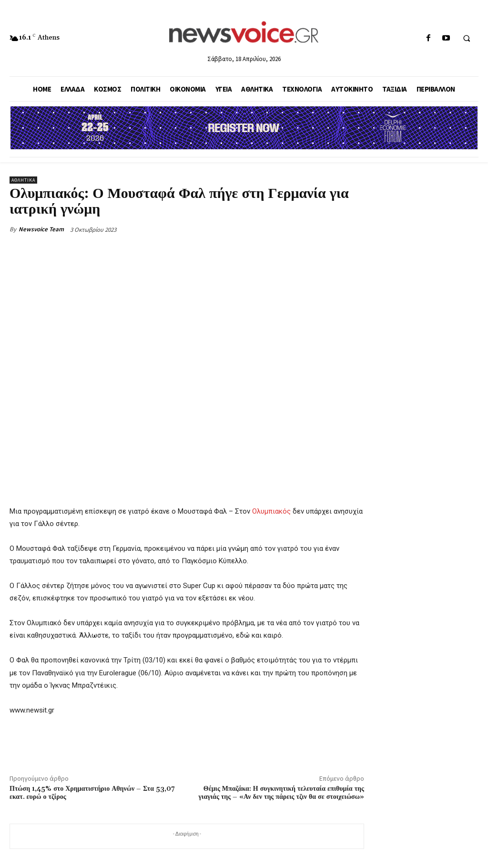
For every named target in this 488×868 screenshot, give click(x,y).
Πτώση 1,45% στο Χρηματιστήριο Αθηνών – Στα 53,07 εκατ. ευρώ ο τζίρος (92, 793)
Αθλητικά (23, 180)
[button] (467, 39)
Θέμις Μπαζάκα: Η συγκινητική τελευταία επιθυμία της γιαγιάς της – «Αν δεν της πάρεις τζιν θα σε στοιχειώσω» (281, 793)
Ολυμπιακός (271, 511)
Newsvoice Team (41, 229)
